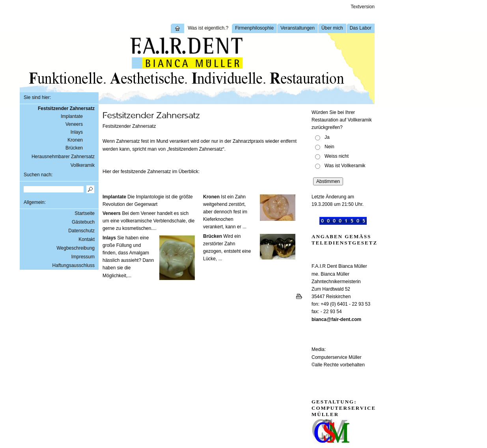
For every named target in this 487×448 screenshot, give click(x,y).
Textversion (363, 7)
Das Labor (361, 28)
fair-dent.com (346, 319)
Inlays (77, 132)
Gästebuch (83, 222)
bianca (319, 319)
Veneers (74, 124)
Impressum (83, 257)
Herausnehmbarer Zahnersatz (63, 157)
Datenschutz (81, 231)
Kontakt (87, 239)
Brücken (74, 148)
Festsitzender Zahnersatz (66, 108)
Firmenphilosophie (254, 28)
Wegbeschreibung (76, 248)
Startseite (85, 213)
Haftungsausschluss (74, 265)
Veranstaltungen (298, 28)
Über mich (332, 28)
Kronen (75, 140)
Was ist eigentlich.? (208, 28)
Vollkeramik (83, 165)
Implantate (72, 116)
